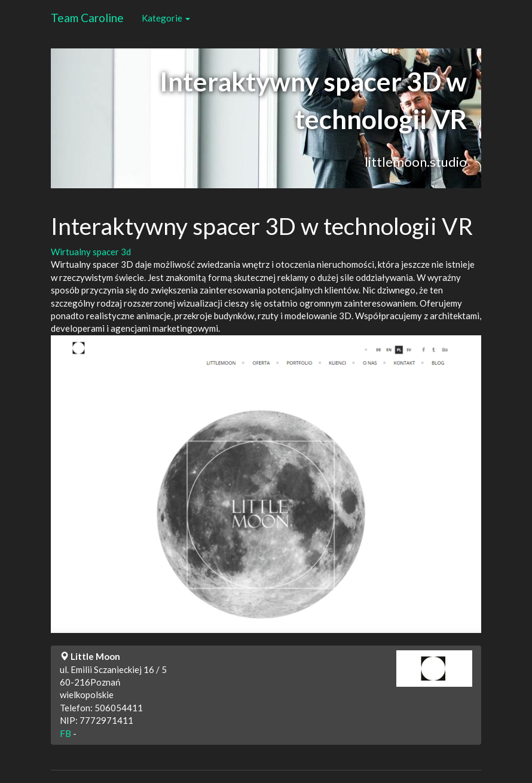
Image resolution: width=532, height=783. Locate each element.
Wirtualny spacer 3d (91, 252)
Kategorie (166, 18)
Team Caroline (87, 18)
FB (65, 733)
